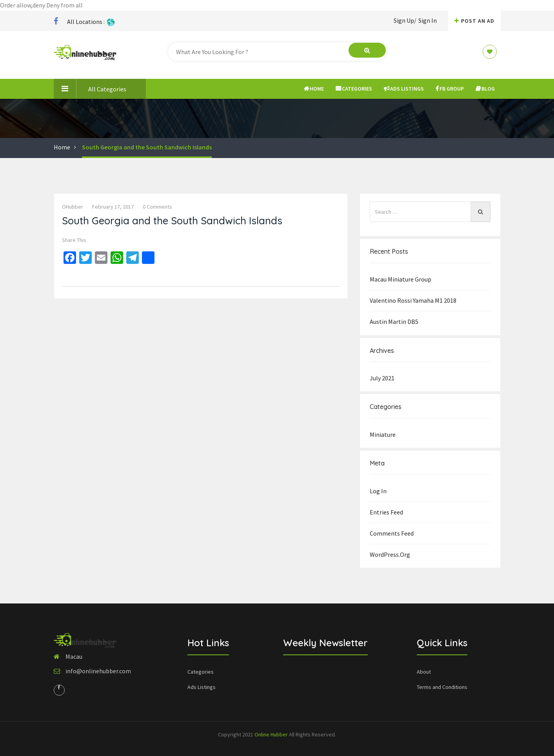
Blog (485, 89)
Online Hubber (271, 734)
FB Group (450, 89)
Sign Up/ (405, 20)
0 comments (157, 207)
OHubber (73, 207)
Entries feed (386, 512)
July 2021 (382, 378)
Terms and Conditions (442, 687)
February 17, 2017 (113, 207)
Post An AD (474, 21)
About (424, 672)
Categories (354, 89)
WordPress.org (390, 554)
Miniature (383, 434)
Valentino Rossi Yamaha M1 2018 (413, 300)
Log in (378, 491)
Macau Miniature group (401, 279)
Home (314, 89)
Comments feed (392, 533)
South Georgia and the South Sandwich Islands (147, 147)
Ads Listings (404, 89)
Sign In (428, 20)
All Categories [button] (90, 89)
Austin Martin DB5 (394, 322)
